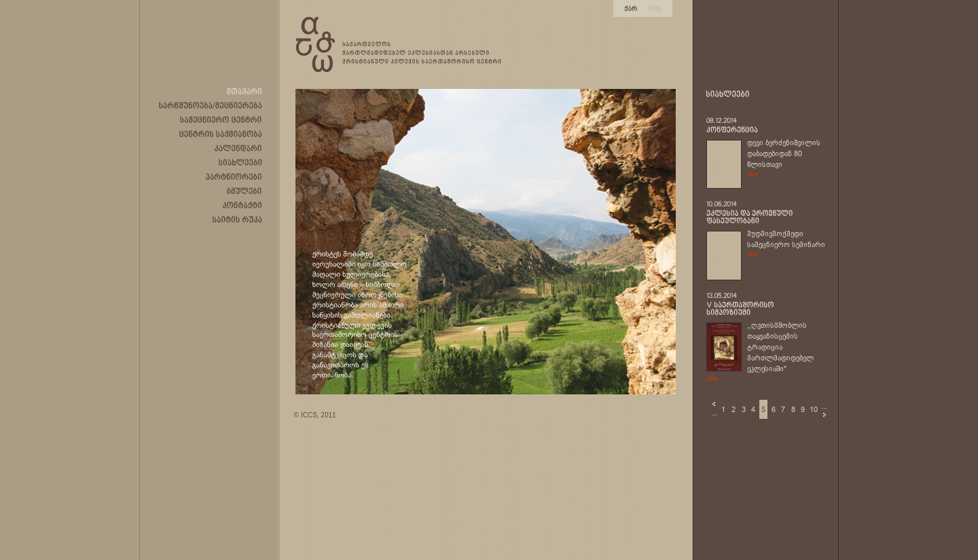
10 (814, 409)
